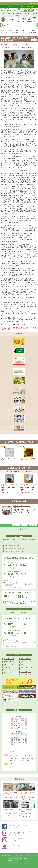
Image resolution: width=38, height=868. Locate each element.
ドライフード (25, 525)
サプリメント (16, 525)
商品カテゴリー (8, 673)
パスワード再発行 (9, 670)
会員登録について (9, 662)
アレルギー (34, 40)
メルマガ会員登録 (26, 659)
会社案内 (23, 665)
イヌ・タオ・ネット (26, 675)
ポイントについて (9, 665)
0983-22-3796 (27, 817)
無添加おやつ (33, 525)
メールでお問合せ (16, 596)
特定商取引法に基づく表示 (12, 860)
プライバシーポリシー (27, 860)
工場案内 (23, 662)
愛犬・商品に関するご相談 (12, 546)
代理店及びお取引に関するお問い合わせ (16, 551)
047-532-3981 (26, 800)
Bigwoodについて (9, 659)
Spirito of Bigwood (26, 672)
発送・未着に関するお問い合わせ (14, 548)
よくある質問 (7, 667)
